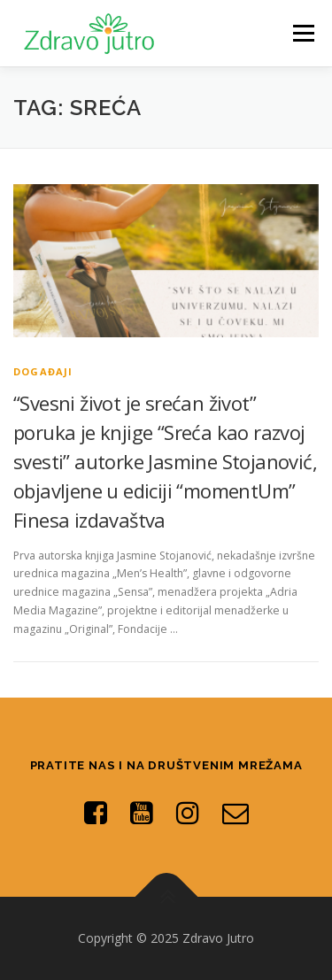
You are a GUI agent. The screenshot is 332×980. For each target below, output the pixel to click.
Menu (302, 33)
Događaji (43, 371)
